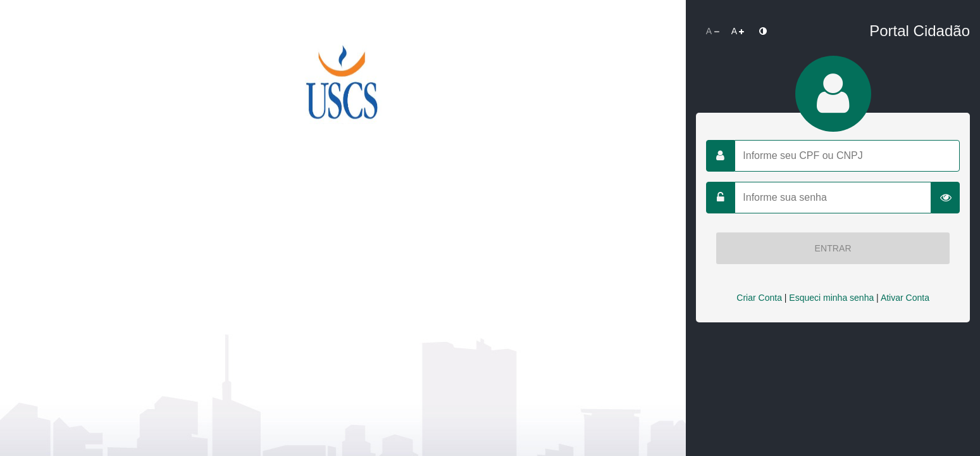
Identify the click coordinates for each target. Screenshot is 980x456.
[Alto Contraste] (763, 31)
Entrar (833, 248)
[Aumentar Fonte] (738, 31)
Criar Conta (759, 298)
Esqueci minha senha (831, 298)
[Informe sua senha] (833, 198)
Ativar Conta (905, 298)
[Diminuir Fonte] (712, 31)
